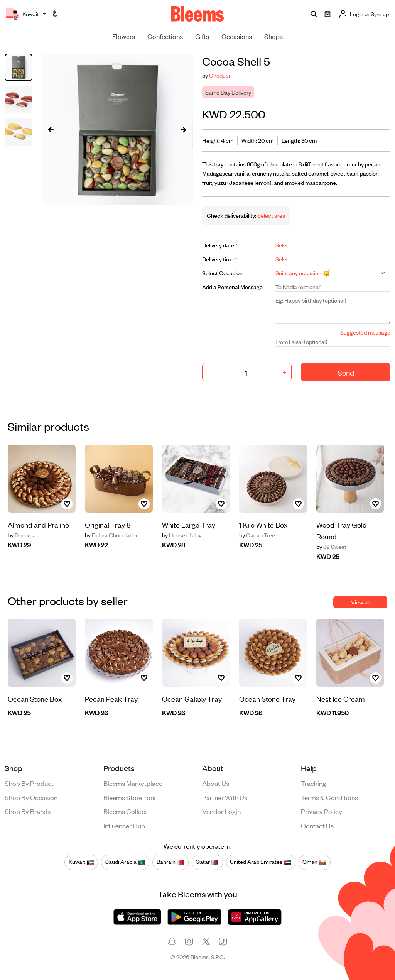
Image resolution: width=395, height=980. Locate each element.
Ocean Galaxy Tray (192, 698)
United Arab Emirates (261, 862)
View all (360, 602)
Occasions (237, 36)
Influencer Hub (124, 825)
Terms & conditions (329, 797)
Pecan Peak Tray (111, 698)
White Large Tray (189, 524)
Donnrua (22, 535)
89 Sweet (331, 547)
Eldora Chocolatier (111, 535)
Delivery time (220, 259)
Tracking (313, 783)
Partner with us (225, 797)
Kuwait (81, 862)
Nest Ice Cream (341, 698)
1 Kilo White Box (263, 524)
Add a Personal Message (232, 287)
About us (216, 783)
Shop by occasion (31, 797)
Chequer (220, 75)
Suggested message (365, 332)
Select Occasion (222, 273)
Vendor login (221, 811)
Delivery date (220, 245)
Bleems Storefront (130, 797)
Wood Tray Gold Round (342, 530)
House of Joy (182, 535)
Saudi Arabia (125, 862)
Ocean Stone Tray (267, 698)
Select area (271, 215)
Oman (314, 862)
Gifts (202, 36)
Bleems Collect (125, 811)
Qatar (207, 862)
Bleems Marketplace (133, 783)
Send (346, 372)
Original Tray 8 (108, 524)
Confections (165, 36)
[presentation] (51, 129)
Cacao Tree (257, 535)
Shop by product (29, 783)
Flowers (124, 36)
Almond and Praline (38, 524)
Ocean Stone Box (35, 698)
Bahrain (170, 862)
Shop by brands (28, 811)
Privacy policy (322, 811)
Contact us (317, 825)
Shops (273, 36)
